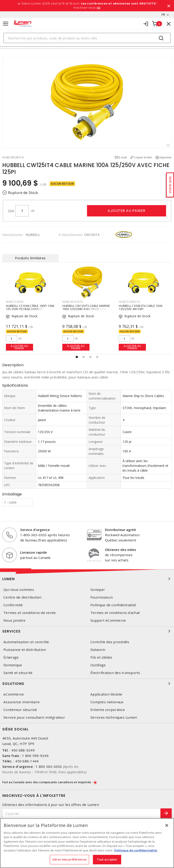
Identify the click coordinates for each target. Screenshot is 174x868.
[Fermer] (167, 825)
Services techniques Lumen (114, 717)
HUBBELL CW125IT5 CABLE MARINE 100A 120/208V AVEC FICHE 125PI (86, 307)
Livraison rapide (34, 552)
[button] (77, 357)
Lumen (87, 579)
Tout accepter (107, 859)
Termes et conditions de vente (30, 613)
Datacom (98, 650)
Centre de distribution (23, 597)
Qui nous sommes (19, 590)
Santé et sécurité (18, 673)
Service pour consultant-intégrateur (34, 717)
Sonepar (98, 590)
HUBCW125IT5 (73, 302)
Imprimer (166, 157)
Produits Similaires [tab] (30, 258)
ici (99, 8)
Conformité (13, 605)
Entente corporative (108, 710)
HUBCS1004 (15, 302)
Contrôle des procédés (110, 642)
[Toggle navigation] (6, 24)
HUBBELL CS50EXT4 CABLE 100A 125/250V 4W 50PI (141, 307)
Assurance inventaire (22, 702)
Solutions (87, 684)
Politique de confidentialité (113, 605)
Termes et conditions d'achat (115, 613)
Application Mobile (106, 694)
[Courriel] (81, 813)
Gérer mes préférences (69, 859)
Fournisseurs (102, 597)
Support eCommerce (108, 620)
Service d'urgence (35, 530)
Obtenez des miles (121, 550)
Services (87, 631)
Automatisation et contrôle (26, 642)
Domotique (13, 665)
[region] (87, 843)
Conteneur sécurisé (20, 710)
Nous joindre (14, 620)
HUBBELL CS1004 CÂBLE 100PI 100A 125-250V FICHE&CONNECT (30, 307)
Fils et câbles (101, 657)
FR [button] (163, 15)
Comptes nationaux (107, 702)
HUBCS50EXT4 (129, 302)
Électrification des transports (115, 673)
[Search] (87, 38)
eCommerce (14, 694)
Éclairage (11, 657)
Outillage (98, 665)
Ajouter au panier (127, 211)
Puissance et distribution (25, 650)
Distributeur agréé (120, 530)
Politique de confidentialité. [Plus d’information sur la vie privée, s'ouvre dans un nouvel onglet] (136, 850)
